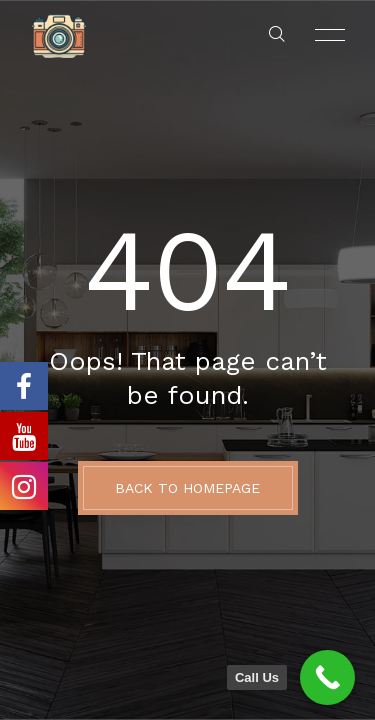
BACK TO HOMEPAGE (187, 488)
